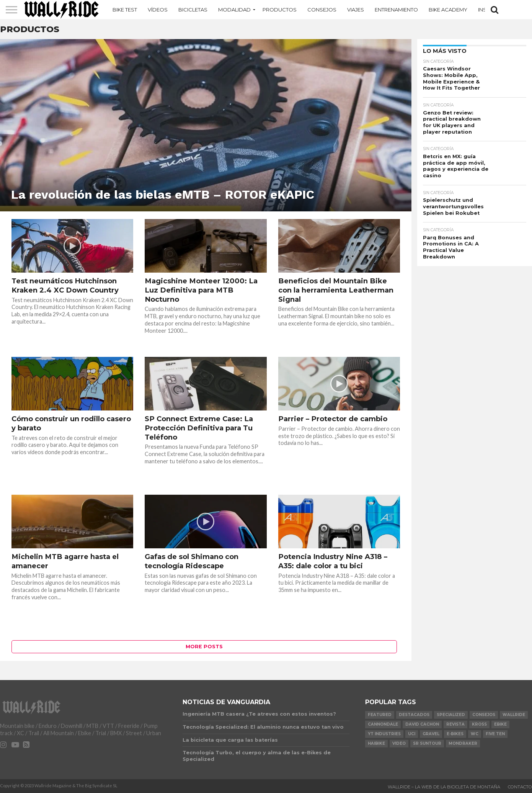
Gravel (431, 734)
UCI (412, 734)
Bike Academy (448, 10)
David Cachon (422, 724)
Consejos (322, 10)
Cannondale (383, 724)
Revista (455, 724)
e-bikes (455, 734)
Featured (380, 715)
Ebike (500, 724)
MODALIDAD (234, 10)
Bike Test (125, 10)
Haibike (376, 743)
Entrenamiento (396, 10)
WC (475, 734)
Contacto (520, 787)
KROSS (479, 724)
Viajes (356, 10)
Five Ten (495, 734)
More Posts (204, 647)
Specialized (451, 715)
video (399, 743)
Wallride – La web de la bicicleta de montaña (444, 787)
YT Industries (384, 734)
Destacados (414, 715)
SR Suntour (427, 743)
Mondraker (463, 743)
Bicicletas (193, 10)
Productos (280, 10)
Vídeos (158, 10)
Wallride (514, 715)
